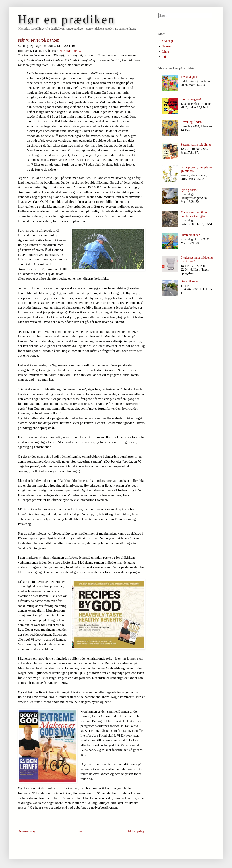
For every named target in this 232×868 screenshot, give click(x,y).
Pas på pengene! (191, 99)
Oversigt (168, 41)
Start (81, 831)
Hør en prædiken (66, 19)
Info (165, 57)
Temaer (167, 46)
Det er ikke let (190, 281)
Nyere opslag (27, 831)
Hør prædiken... (70, 51)
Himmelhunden (190, 235)
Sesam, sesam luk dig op (196, 145)
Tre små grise (189, 77)
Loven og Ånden (191, 122)
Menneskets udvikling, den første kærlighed (195, 214)
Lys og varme (189, 190)
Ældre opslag (136, 831)
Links (166, 52)
